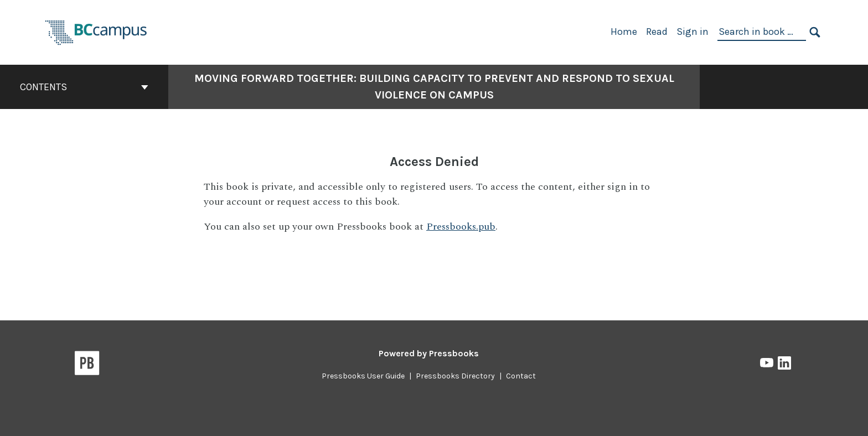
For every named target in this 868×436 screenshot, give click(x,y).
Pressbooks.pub (461, 227)
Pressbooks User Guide (363, 376)
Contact (521, 376)
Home (624, 32)
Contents (84, 87)
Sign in (693, 32)
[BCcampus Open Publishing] (96, 31)
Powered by (429, 353)
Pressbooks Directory (455, 376)
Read (657, 32)
